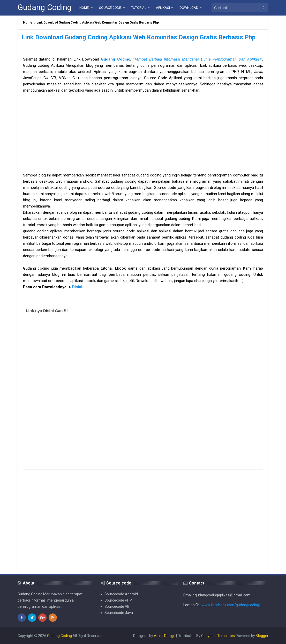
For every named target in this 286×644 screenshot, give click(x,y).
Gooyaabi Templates (218, 636)
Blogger (262, 636)
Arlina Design (165, 636)
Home (28, 23)
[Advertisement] (143, 136)
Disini (77, 287)
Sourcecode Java (119, 613)
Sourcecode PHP (118, 600)
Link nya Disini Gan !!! (47, 311)
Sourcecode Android (121, 594)
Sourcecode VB (117, 606)
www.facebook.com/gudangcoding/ (231, 605)
